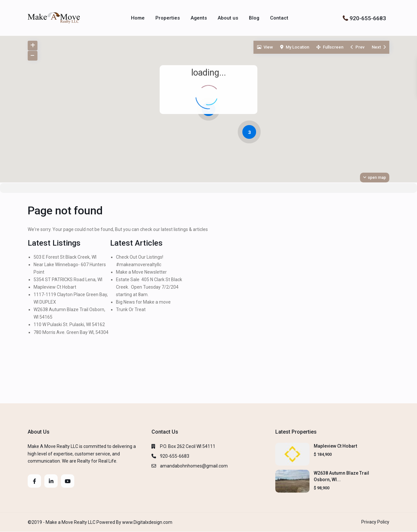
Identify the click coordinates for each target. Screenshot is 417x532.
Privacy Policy (375, 522)
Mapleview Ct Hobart (55, 287)
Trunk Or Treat (131, 309)
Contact (279, 18)
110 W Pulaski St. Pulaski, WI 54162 (69, 324)
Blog (254, 18)
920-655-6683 (368, 18)
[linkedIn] (51, 481)
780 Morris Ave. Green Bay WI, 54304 (71, 332)
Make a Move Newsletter (141, 272)
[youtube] (68, 481)
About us (228, 18)
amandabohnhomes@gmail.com (194, 466)
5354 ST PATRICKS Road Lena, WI (68, 280)
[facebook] (34, 481)
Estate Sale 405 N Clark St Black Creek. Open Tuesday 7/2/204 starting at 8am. (149, 287)
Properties (168, 18)
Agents (199, 18)
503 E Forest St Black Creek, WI (65, 257)
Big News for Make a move (143, 302)
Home (138, 18)
